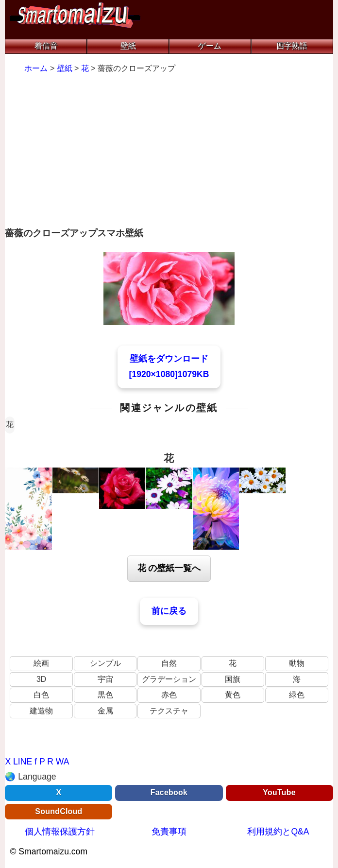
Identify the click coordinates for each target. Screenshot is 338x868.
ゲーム (210, 46)
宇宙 (105, 679)
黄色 (233, 695)
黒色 (105, 695)
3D (41, 679)
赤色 (169, 695)
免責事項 (169, 832)
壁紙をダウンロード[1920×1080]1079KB (169, 366)
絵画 (41, 663)
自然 (169, 663)
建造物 (41, 711)
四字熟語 (292, 46)
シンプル (105, 663)
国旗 (233, 679)
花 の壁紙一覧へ (169, 568)
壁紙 (128, 46)
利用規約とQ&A (278, 832)
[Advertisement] (169, 152)
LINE (23, 762)
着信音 (46, 46)
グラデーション (169, 679)
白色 (41, 695)
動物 (297, 663)
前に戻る (169, 611)
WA (63, 762)
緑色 (297, 695)
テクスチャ (169, 711)
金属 (105, 711)
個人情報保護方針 (60, 832)
